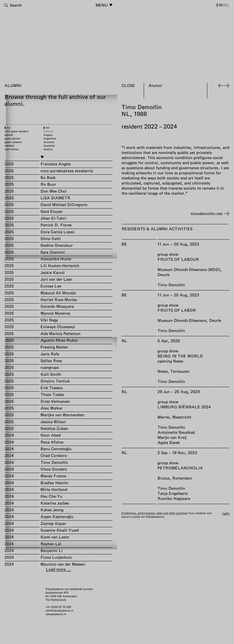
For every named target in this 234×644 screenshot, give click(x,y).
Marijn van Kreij (172, 437)
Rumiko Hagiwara (174, 498)
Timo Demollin (171, 285)
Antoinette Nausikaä (176, 432)
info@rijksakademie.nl (59, 610)
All (226, 514)
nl (227, 5)
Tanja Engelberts (173, 493)
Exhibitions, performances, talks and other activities (154, 513)
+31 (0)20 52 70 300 (58, 607)
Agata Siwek (169, 443)
